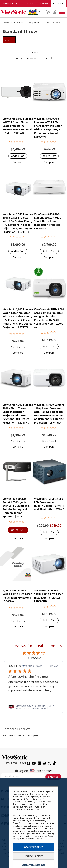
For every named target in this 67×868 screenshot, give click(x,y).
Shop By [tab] (9, 40)
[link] (33, 707)
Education (29, 3)
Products (19, 23)
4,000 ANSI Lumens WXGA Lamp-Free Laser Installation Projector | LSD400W (17, 596)
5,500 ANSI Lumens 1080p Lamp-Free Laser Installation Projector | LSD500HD (48, 596)
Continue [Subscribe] (53, 777)
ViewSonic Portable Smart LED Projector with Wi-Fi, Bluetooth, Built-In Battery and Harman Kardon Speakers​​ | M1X (16, 508)
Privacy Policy (39, 839)
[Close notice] (53, 823)
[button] (18, 162)
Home (6, 23)
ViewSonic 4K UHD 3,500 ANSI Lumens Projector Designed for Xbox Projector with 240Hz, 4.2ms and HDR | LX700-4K (49, 318)
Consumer (59, 3)
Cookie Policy (18, 841)
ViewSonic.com (11, 3)
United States (41, 771)
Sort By (18, 58)
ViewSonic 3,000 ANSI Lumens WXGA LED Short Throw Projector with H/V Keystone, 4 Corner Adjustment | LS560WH (48, 128)
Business (43, 3)
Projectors (34, 23)
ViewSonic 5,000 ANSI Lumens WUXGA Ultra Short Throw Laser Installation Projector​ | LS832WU (48, 221)
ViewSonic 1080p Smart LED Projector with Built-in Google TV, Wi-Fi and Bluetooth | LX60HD (49, 504)
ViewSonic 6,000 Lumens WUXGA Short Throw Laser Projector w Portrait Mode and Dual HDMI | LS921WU (18, 126)
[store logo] (19, 12)
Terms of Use (33, 841)
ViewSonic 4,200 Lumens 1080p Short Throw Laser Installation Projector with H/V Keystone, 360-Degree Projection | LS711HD (18, 414)
